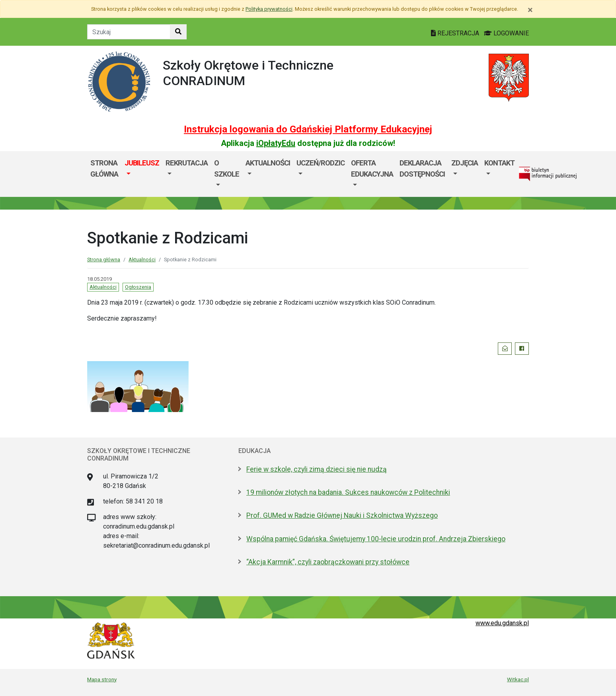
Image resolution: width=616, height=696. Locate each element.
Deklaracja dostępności (422, 168)
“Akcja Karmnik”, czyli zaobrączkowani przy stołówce (328, 562)
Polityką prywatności (269, 9)
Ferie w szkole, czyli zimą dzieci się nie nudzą (317, 469)
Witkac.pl (518, 679)
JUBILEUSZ (142, 163)
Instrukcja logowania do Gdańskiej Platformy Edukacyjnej (308, 129)
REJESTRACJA (456, 33)
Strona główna (104, 168)
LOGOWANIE (506, 33)
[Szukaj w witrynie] (178, 32)
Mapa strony (102, 679)
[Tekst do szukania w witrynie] (129, 32)
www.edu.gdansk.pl (502, 623)
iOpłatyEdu (276, 143)
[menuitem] (142, 174)
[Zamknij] (530, 10)
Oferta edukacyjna (372, 168)
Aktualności (268, 163)
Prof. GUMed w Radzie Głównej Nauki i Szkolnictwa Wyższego (342, 515)
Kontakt (499, 163)
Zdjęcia (465, 163)
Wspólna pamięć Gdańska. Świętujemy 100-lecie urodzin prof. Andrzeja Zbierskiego (376, 539)
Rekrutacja (187, 163)
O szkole (227, 168)
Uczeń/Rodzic (321, 163)
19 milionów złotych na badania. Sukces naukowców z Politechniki (348, 492)
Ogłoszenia (138, 287)
